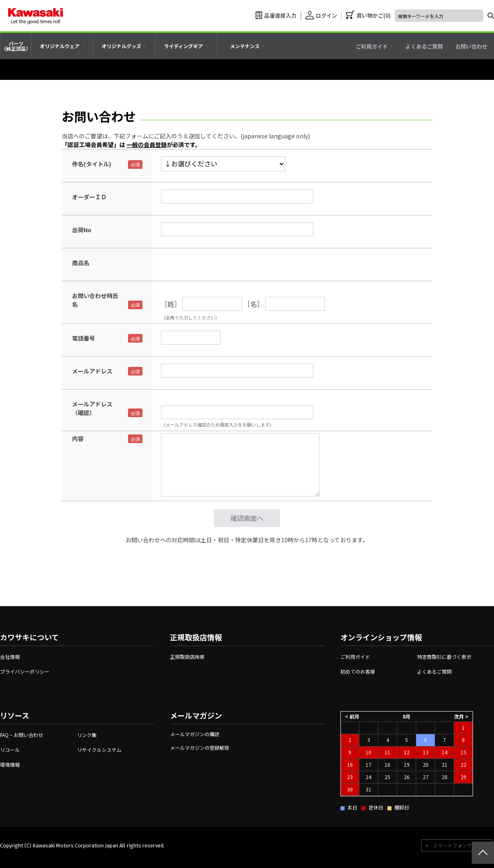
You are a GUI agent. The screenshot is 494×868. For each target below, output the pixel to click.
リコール (10, 750)
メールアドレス (92, 371)
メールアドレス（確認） (92, 408)
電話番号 (84, 338)
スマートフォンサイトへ (460, 845)
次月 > (461, 716)
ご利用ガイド (355, 657)
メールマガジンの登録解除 (200, 748)
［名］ (254, 304)
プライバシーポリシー (25, 671)
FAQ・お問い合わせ (22, 735)
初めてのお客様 (358, 671)
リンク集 (87, 735)
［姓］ (171, 304)
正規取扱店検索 (187, 657)
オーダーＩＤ (89, 197)
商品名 (81, 263)
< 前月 (352, 716)
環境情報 (10, 764)
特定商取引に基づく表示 (444, 657)
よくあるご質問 (434, 671)
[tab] (62, 46)
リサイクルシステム (99, 750)
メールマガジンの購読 (195, 734)
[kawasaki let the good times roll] (35, 16)
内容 (78, 439)
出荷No (82, 230)
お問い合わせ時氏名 (95, 300)
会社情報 (10, 657)
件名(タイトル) (92, 164)
